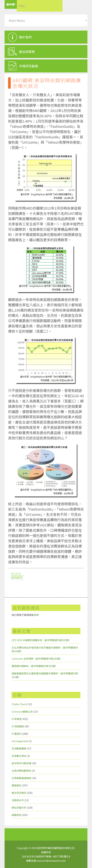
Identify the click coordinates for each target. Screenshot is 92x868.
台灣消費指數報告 (21, 771)
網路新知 (17, 815)
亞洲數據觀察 (19, 748)
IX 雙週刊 (17, 734)
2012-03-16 (16, 574)
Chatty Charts (19, 704)
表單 (36, 615)
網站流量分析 (17, 578)
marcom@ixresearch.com (51, 861)
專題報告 (17, 785)
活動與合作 (18, 800)
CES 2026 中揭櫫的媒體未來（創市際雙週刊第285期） (41, 640)
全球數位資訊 (19, 756)
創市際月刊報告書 (21, 763)
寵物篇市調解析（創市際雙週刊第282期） (34, 666)
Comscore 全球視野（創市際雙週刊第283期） (37, 659)
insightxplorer (17, 576)
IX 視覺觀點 (18, 726)
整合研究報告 (19, 793)
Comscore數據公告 (22, 712)
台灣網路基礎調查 (21, 778)
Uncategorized (20, 741)
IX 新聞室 (17, 719)
